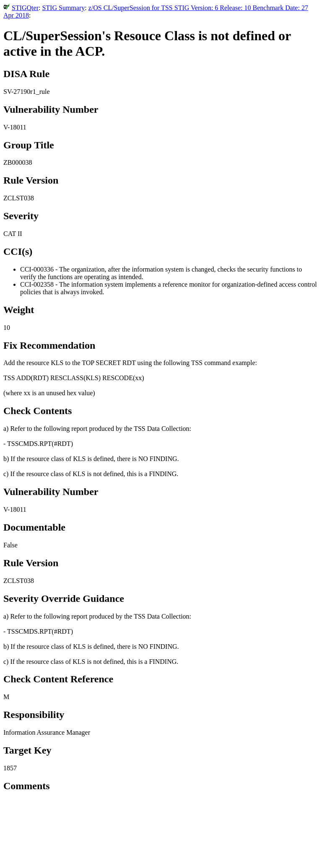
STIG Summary (63, 8)
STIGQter (25, 8)
